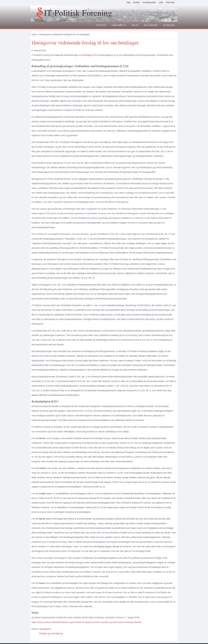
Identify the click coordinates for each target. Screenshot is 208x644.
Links (161, 2)
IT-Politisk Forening (78, 13)
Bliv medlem (151, 25)
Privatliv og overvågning (51, 633)
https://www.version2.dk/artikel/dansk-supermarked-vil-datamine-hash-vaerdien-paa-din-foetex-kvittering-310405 (86, 622)
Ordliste (136, 2)
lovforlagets (87, 55)
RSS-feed (170, 2)
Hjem (34, 34)
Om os (135, 25)
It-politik (101, 25)
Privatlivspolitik (149, 2)
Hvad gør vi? (119, 25)
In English (169, 25)
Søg (128, 2)
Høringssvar (45, 629)
